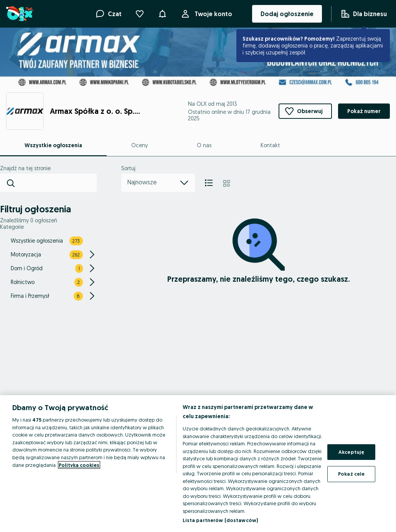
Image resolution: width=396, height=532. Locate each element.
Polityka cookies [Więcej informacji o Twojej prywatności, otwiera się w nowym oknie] (79, 465)
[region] (198, 464)
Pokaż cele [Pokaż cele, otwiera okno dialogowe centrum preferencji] (351, 474)
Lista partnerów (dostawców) (220, 520)
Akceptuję (351, 452)
